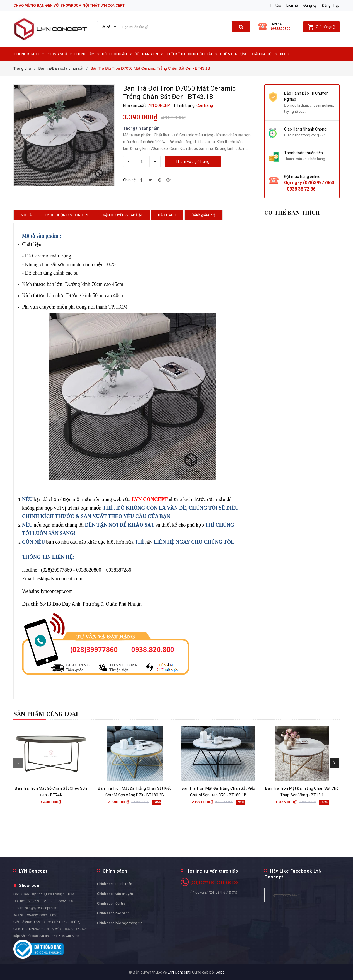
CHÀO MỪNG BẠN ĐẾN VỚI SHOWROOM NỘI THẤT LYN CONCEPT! (70, 5)
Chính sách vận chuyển (115, 894)
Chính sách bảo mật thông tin (120, 923)
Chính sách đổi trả (111, 904)
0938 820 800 (227, 883)
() (321, 27)
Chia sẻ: (130, 180)
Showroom (30, 885)
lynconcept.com (286, 895)
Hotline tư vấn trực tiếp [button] (212, 871)
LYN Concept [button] (33, 871)
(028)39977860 (319, 183)
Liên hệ (292, 5)
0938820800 (281, 29)
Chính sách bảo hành (113, 913)
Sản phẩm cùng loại (46, 714)
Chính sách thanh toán (115, 884)
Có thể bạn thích (292, 213)
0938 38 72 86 (301, 189)
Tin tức (275, 5)
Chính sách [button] (115, 871)
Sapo (220, 972)
